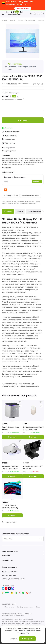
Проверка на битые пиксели (15, 177)
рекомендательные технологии (13, 615)
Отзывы (20, 211)
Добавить (37, 181)
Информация (7, 560)
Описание (8, 211)
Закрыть (14, 639)
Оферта (39, 607)
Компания (6, 555)
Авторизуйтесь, (15, 64)
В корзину (23, 120)
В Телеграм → (27, 639)
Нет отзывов (11, 84)
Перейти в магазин (23, 8)
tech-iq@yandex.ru (9, 575)
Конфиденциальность (25, 607)
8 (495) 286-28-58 (9, 572)
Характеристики (34, 211)
